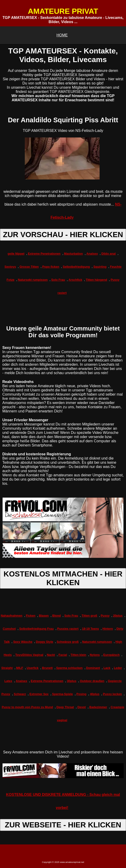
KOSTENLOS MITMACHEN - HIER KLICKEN (63, 578)
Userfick (33, 668)
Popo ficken (51, 267)
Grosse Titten (29, 267)
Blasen (44, 616)
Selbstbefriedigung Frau (36, 629)
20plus (118, 616)
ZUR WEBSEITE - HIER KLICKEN (63, 825)
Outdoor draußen (92, 681)
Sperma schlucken (69, 668)
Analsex (92, 254)
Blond (57, 616)
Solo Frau (58, 280)
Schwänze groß (68, 642)
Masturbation (73, 254)
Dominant (93, 668)
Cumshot (9, 629)
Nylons (95, 655)
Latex (8, 681)
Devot (82, 707)
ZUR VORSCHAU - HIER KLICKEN (63, 235)
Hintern (108, 629)
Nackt (51, 655)
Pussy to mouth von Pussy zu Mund (27, 707)
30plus (72, 681)
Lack (107, 668)
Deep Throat (65, 707)
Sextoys (10, 267)
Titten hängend (96, 280)
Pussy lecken (112, 694)
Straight (7, 668)
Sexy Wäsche (23, 642)
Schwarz (20, 694)
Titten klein (78, 655)
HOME (62, 35)
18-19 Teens (90, 629)
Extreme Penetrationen (44, 254)
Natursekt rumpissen (33, 280)
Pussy (105, 616)
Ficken (31, 616)
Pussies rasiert (68, 629)
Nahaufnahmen (11, 616)
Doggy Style (44, 642)
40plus (95, 694)
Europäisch (112, 655)
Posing (81, 694)
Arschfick (75, 280)
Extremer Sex (39, 694)
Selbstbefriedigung (76, 267)
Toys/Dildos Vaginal (29, 655)
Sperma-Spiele (63, 694)
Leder (118, 668)
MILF (20, 668)
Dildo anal (109, 254)
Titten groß (89, 616)
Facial (63, 655)
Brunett (47, 668)
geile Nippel (16, 254)
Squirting (100, 267)
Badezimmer (98, 707)
